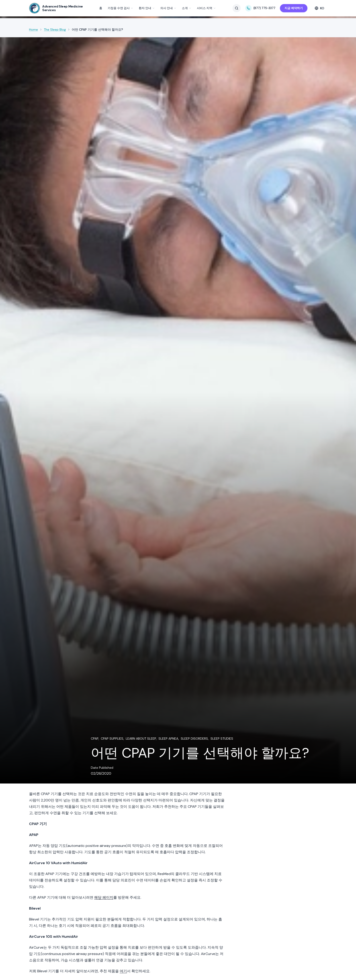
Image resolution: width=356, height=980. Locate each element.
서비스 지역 (206, 8)
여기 (123, 971)
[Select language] (319, 8)
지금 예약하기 (294, 8)
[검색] (237, 8)
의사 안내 (168, 8)
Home (33, 30)
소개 (187, 8)
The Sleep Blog (55, 30)
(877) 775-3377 (260, 8)
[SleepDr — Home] (56, 8)
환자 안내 (147, 8)
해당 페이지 (104, 897)
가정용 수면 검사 (120, 8)
